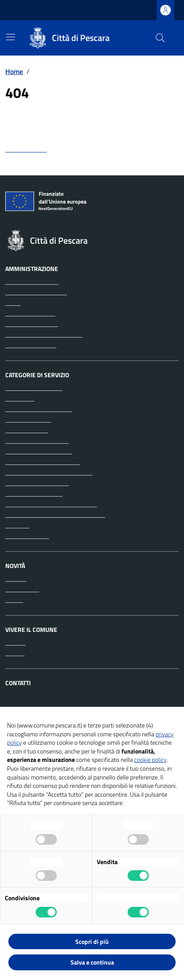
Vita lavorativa (27, 535)
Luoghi (15, 642)
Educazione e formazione (42, 461)
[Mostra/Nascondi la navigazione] (11, 37)
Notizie (16, 578)
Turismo (17, 525)
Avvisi (14, 599)
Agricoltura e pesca (34, 387)
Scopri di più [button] (92, 941)
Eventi (15, 653)
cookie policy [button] (150, 759)
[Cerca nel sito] (160, 38)
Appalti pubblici (28, 419)
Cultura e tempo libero (39, 451)
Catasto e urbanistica (37, 440)
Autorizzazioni (27, 430)
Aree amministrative (36, 292)
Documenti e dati (31, 345)
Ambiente (20, 398)
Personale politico (32, 323)
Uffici (13, 302)
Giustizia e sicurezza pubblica (49, 472)
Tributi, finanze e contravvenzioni (55, 514)
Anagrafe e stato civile (39, 408)
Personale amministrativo (44, 334)
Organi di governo (32, 281)
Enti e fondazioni (30, 313)
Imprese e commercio (37, 483)
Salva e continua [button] (92, 962)
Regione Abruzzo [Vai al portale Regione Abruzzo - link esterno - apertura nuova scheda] (35, 10)
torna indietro (26, 149)
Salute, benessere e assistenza (51, 504)
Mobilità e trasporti (34, 493)
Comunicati (22, 589)
